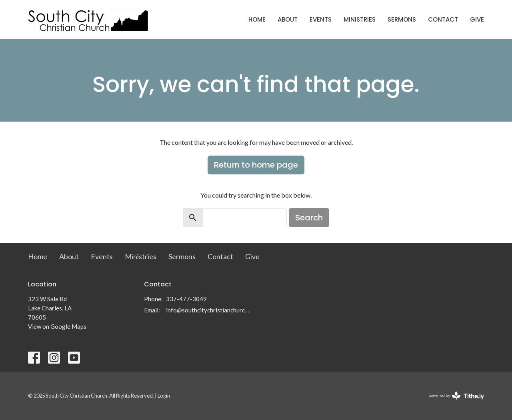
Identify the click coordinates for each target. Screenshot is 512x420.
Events (321, 19)
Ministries (360, 19)
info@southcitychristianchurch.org (209, 310)
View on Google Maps (57, 326)
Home (257, 19)
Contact (443, 19)
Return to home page (256, 165)
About (288, 19)
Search (309, 218)
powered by (456, 396)
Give (477, 19)
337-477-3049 (186, 299)
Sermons (402, 19)
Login (164, 396)
